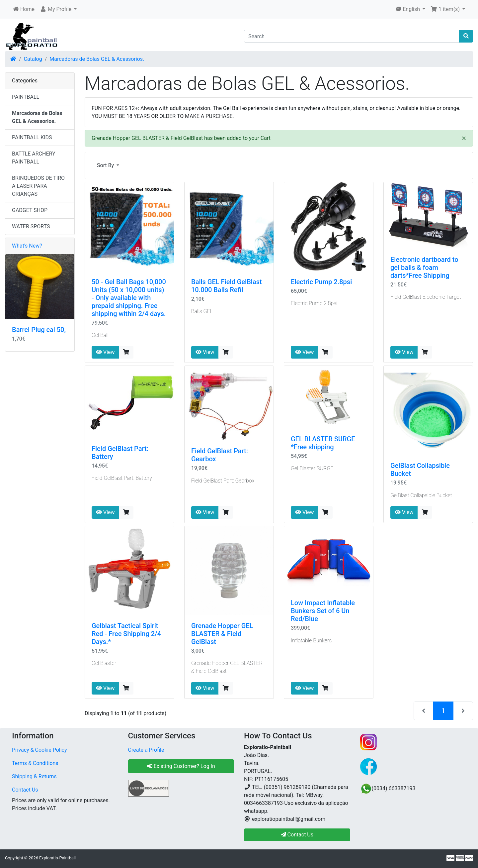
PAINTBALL (26, 97)
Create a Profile (146, 750)
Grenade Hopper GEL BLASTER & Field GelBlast (222, 634)
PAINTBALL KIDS (32, 137)
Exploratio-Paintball (57, 858)
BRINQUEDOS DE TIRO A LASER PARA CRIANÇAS (38, 186)
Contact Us (25, 790)
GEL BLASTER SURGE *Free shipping (323, 443)
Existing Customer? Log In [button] (181, 766)
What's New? (27, 246)
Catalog (33, 59)
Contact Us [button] (297, 835)
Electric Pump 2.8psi (321, 282)
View (105, 352)
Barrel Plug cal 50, (39, 330)
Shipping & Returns (34, 776)
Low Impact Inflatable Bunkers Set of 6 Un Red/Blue (323, 611)
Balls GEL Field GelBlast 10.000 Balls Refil (227, 286)
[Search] (352, 36)
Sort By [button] (106, 165)
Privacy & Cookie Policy (40, 750)
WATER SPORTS (31, 226)
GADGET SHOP (30, 210)
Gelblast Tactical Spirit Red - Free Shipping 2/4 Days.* (126, 634)
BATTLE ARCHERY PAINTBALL (34, 158)
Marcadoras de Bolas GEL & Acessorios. (97, 59)
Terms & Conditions (35, 763)
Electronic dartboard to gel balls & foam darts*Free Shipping (424, 268)
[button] (58, 9)
